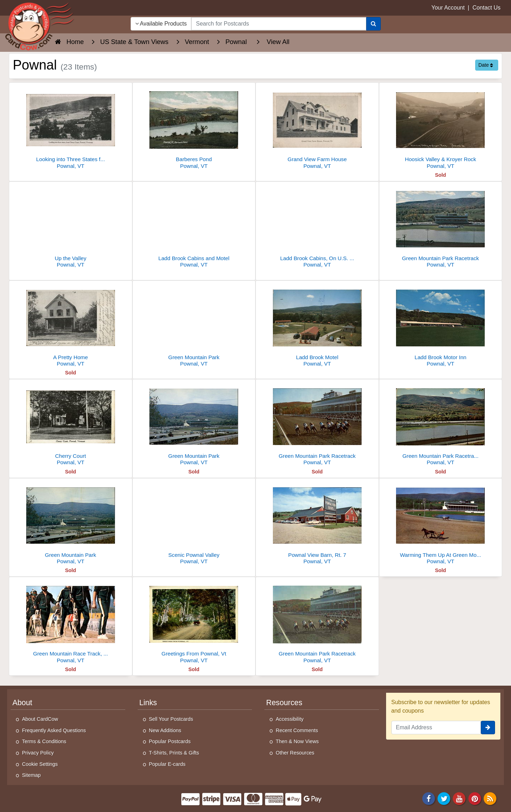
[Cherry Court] (71, 424)
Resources (284, 703)
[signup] (488, 728)
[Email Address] (436, 728)
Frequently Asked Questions (54, 730)
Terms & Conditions (44, 741)
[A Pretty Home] (71, 326)
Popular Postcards (170, 741)
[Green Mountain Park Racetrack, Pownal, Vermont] (441, 424)
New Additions (165, 730)
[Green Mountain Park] (194, 326)
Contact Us (486, 8)
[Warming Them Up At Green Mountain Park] (441, 523)
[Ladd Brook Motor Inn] (441, 326)
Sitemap (31, 775)
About (22, 703)
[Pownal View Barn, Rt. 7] (317, 523)
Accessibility (290, 719)
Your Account (448, 8)
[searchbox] (279, 24)
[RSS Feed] (490, 798)
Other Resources (295, 753)
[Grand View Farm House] (317, 128)
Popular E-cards (167, 764)
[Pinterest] (475, 798)
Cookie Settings (40, 764)
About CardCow (40, 719)
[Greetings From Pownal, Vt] (194, 622)
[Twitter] (444, 798)
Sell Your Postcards (171, 719)
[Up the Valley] (71, 227)
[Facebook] (429, 798)
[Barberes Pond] (194, 128)
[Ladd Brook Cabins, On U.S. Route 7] (317, 227)
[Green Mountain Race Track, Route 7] (71, 622)
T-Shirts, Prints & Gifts (174, 753)
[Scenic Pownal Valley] (194, 523)
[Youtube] (460, 798)
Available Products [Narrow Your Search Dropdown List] (161, 24)
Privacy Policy (38, 753)
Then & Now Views (297, 741)
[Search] (373, 24)
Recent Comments (297, 730)
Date (486, 65)
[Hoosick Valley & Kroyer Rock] (441, 128)
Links (148, 703)
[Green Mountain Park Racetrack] (441, 227)
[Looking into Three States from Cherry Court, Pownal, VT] (71, 128)
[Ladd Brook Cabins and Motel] (194, 227)
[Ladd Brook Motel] (317, 326)
